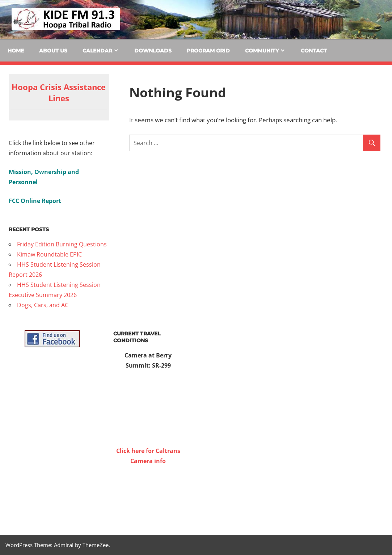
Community (262, 51)
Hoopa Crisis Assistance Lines (59, 92)
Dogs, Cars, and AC (43, 305)
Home (16, 51)
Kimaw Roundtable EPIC (49, 254)
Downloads (153, 51)
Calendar (97, 51)
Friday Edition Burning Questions (62, 244)
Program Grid (208, 51)
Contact (314, 51)
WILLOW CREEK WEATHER (148, 493)
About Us (53, 51)
